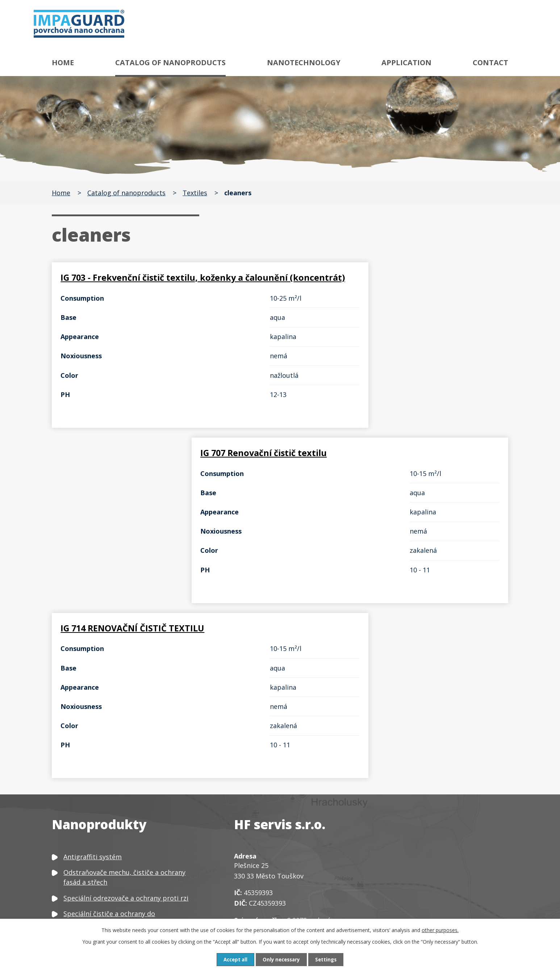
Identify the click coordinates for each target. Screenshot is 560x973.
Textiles (195, 193)
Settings (328, 959)
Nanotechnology (304, 62)
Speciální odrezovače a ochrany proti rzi (126, 753)
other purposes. (440, 930)
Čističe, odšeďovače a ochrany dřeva (119, 825)
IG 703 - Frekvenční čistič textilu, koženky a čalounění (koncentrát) (156, 283)
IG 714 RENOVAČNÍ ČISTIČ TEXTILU (135, 473)
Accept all (234, 959)
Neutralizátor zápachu (99, 897)
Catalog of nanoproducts (170, 62)
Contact (490, 62)
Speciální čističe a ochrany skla (111, 809)
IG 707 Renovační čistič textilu (360, 278)
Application (406, 62)
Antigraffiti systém (93, 711)
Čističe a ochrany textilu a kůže (112, 841)
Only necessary (282, 959)
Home (63, 62)
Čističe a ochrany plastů (101, 856)
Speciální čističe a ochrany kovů (113, 794)
